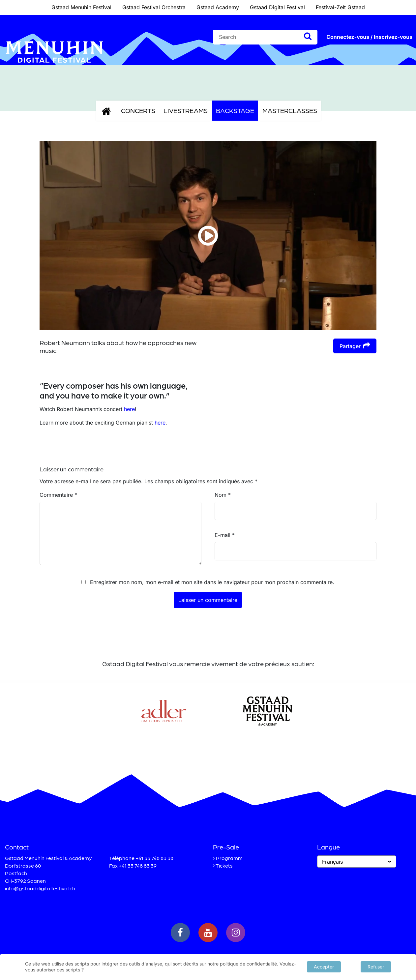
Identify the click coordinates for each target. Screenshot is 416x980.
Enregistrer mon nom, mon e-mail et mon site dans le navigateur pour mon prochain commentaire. (212, 582)
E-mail (225, 535)
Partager (355, 346)
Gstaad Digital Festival (277, 7)
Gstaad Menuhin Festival (81, 7)
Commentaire (58, 495)
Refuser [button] (376, 966)
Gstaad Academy (218, 7)
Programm (229, 858)
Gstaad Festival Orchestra (154, 7)
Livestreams (186, 110)
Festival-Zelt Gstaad (340, 7)
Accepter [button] (324, 966)
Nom (223, 495)
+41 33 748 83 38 (154, 858)
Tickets (224, 865)
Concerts (138, 110)
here (129, 409)
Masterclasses (290, 110)
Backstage (235, 110)
